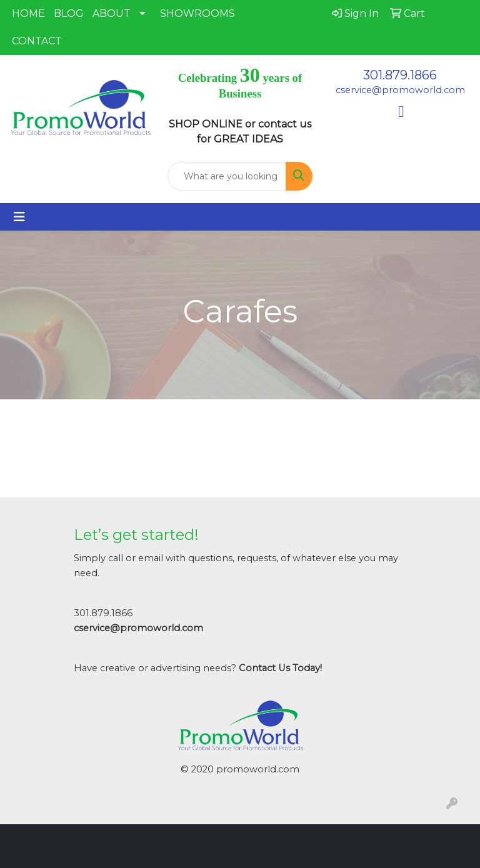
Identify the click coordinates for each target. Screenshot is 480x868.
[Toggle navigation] (19, 217)
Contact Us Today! (280, 668)
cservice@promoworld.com (400, 90)
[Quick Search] (227, 176)
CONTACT (37, 41)
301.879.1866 (400, 75)
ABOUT (112, 13)
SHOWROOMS (197, 13)
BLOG (69, 13)
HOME (28, 13)
